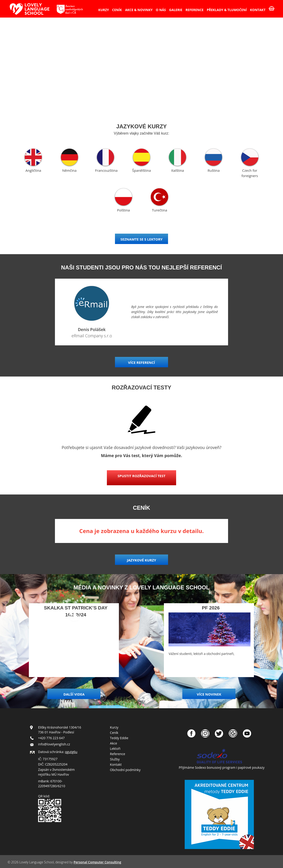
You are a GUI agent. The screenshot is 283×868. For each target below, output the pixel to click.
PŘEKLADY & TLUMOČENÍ (227, 10)
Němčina (69, 170)
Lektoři (115, 749)
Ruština (214, 170)
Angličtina (33, 170)
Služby (115, 759)
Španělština (142, 170)
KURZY (104, 10)
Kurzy (114, 727)
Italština (177, 170)
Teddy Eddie (119, 738)
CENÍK (117, 10)
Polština (123, 210)
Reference (117, 754)
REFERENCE (195, 10)
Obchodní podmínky (125, 770)
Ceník (114, 733)
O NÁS (161, 10)
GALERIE (176, 10)
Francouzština (106, 170)
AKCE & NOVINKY (139, 10)
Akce (113, 743)
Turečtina (160, 210)
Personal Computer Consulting (97, 862)
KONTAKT (258, 10)
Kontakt (116, 764)
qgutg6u (71, 752)
